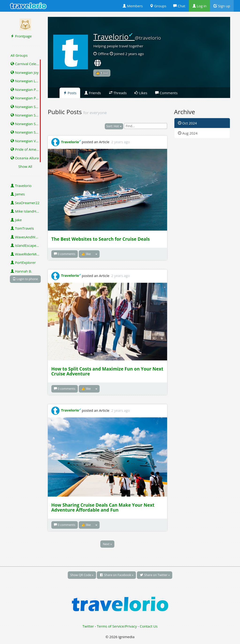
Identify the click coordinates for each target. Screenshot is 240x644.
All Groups (19, 55)
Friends (93, 93)
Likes (141, 93)
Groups (158, 6)
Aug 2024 (188, 133)
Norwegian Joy (24, 72)
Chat (179, 6)
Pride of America (26, 149)
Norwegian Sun (25, 132)
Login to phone (25, 279)
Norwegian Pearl (26, 90)
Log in (200, 6)
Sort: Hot (114, 126)
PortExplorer (23, 262)
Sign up (222, 6)
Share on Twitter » (155, 575)
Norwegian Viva (25, 141)
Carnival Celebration (26, 64)
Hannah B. (21, 271)
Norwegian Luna (26, 81)
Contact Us (149, 626)
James (18, 194)
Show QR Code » (82, 575)
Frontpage (21, 36)
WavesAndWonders (26, 237)
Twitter (88, 626)
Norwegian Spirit (26, 115)
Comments (166, 93)
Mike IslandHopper (26, 211)
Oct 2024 (187, 123)
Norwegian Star (25, 124)
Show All (25, 166)
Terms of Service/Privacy (117, 626)
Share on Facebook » (116, 575)
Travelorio (21, 186)
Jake (16, 220)
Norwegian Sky (25, 107)
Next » (107, 544)
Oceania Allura (25, 158)
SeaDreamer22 (25, 203)
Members (133, 6)
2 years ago (121, 142)
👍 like (102, 73)
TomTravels (22, 228)
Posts (70, 93)
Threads (118, 93)
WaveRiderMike (25, 254)
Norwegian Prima (26, 98)
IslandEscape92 (25, 245)
